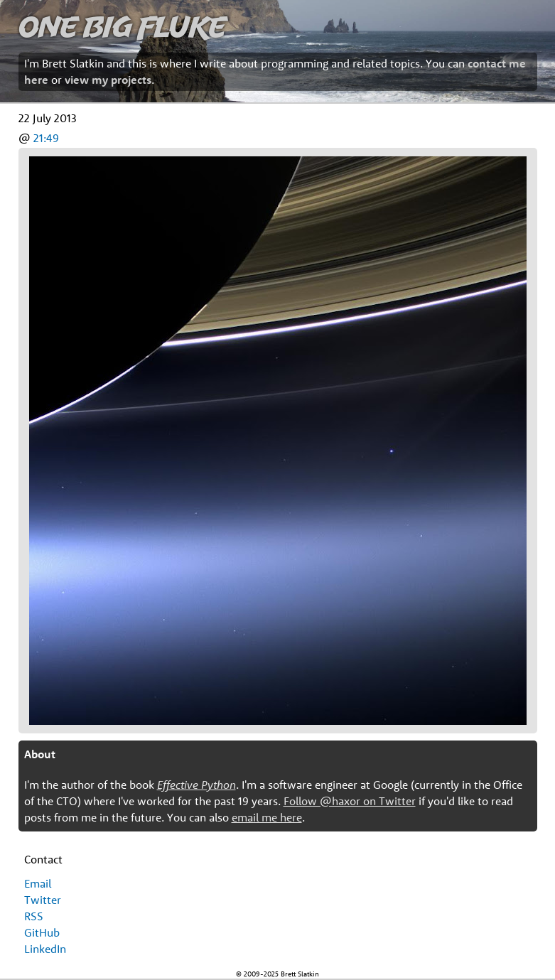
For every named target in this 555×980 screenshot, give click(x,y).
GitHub (42, 932)
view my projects (108, 80)
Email (38, 883)
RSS (34, 916)
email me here (267, 817)
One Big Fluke (122, 26)
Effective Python (196, 785)
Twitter (43, 900)
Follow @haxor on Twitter (350, 801)
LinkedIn (45, 949)
